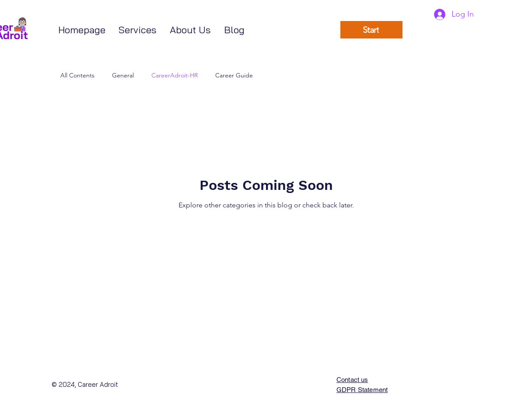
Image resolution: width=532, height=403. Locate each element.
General (123, 75)
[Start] (371, 30)
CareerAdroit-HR (175, 75)
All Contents (77, 75)
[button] (138, 30)
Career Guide (234, 75)
